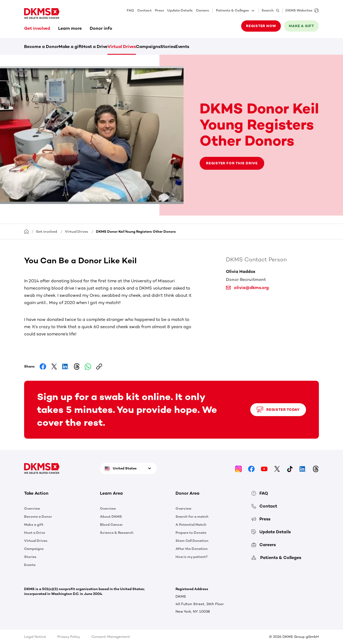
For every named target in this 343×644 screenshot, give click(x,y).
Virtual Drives (122, 47)
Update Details (180, 10)
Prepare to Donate (191, 533)
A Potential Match (191, 525)
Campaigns (148, 47)
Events (182, 47)
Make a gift (301, 26)
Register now (261, 26)
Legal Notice (35, 637)
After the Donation (192, 549)
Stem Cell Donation (192, 541)
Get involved (37, 28)
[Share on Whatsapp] (88, 367)
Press (159, 10)
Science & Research (117, 533)
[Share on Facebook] (43, 367)
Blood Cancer (111, 525)
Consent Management (111, 637)
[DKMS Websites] (301, 11)
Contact (144, 10)
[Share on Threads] (77, 367)
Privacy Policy (69, 637)
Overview (32, 508)
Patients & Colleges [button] (236, 11)
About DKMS (111, 517)
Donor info (101, 28)
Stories (168, 47)
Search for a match (192, 517)
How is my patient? (192, 557)
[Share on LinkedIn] (65, 367)
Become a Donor (41, 47)
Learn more (70, 28)
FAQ (130, 10)
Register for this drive (232, 163)
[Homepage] (27, 231)
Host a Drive (95, 47)
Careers (202, 10)
